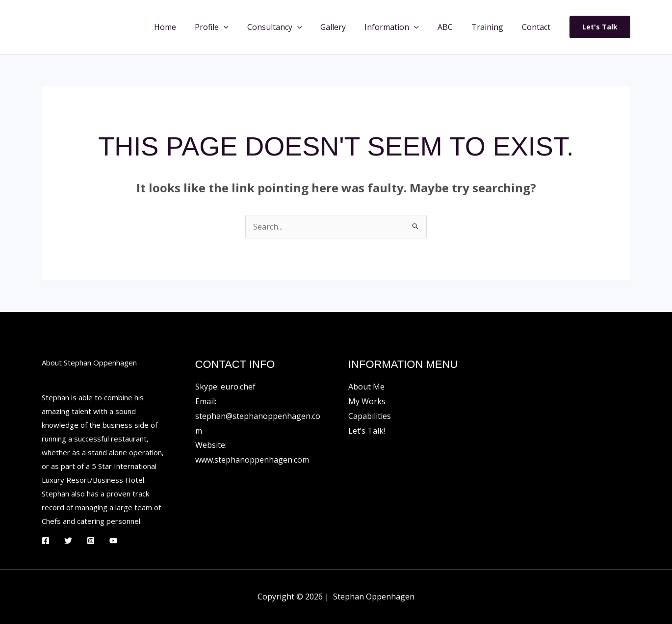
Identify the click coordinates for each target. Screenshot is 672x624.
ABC (452, 27)
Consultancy (291, 27)
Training (492, 27)
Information (402, 27)
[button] (243, 27)
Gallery (346, 27)
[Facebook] (46, 541)
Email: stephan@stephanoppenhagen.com (258, 416)
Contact (538, 27)
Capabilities (370, 416)
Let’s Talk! (367, 431)
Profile (231, 27)
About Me (366, 387)
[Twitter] (68, 541)
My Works (367, 401)
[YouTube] (113, 541)
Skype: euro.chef (225, 387)
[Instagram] (91, 541)
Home (187, 27)
